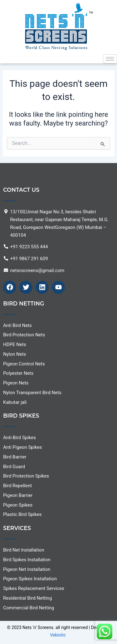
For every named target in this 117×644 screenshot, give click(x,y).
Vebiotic (58, 635)
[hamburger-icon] (110, 59)
